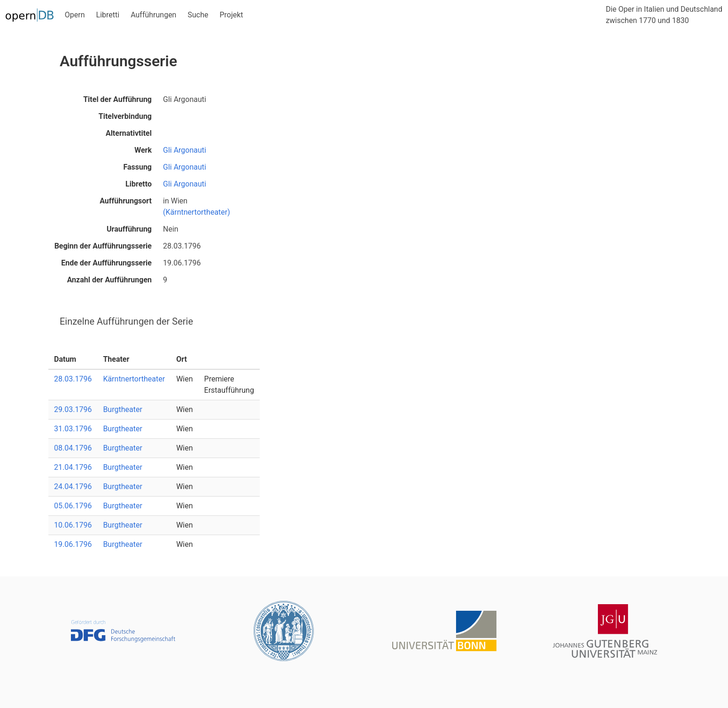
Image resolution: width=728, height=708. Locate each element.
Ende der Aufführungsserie (106, 263)
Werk (143, 150)
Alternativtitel (129, 133)
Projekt (231, 15)
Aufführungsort (126, 201)
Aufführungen (153, 15)
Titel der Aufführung (117, 99)
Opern (75, 15)
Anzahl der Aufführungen (109, 280)
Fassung (137, 167)
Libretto (139, 184)
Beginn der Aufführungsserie (103, 246)
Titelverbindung (125, 116)
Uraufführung (129, 229)
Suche (198, 15)
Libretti (108, 15)
